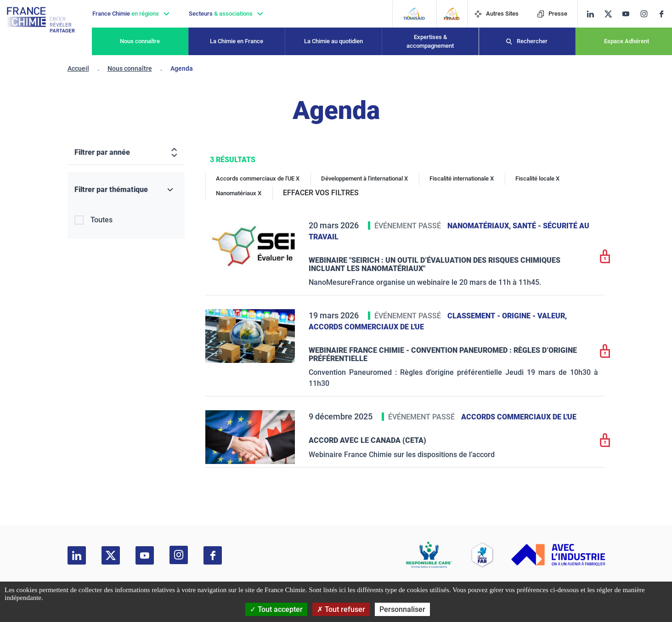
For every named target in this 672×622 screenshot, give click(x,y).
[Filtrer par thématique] (126, 190)
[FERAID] (452, 14)
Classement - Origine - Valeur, (507, 316)
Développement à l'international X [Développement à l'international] (364, 178)
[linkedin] (590, 14)
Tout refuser (341, 609)
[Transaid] (414, 14)
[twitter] (611, 14)
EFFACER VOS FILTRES (321, 193)
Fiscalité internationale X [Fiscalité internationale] (462, 178)
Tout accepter (276, 609)
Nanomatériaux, (480, 226)
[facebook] (665, 14)
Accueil (78, 68)
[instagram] (647, 14)
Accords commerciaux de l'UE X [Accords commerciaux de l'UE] (258, 178)
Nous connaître (140, 41)
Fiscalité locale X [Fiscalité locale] (537, 178)
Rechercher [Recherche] (532, 41)
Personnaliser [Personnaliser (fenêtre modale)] (402, 609)
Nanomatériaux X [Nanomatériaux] (239, 193)
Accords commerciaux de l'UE (366, 327)
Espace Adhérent (627, 41)
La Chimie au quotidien (333, 41)
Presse (552, 14)
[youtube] (629, 14)
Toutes (102, 220)
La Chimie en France (237, 41)
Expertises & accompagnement (430, 42)
